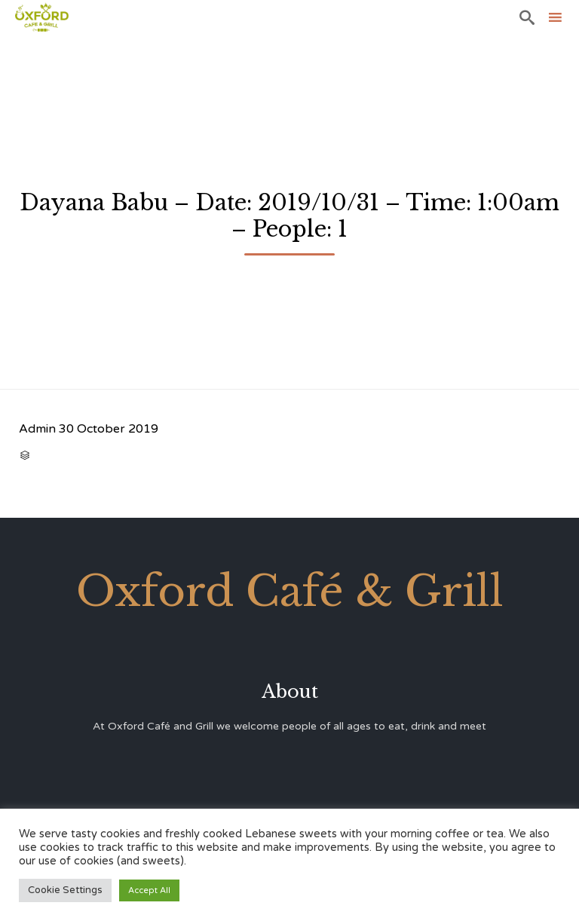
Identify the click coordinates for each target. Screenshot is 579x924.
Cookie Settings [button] (65, 890)
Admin (37, 429)
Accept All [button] (149, 890)
